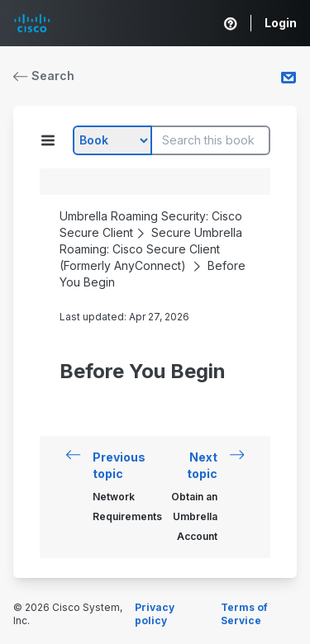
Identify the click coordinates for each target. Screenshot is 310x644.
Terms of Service (244, 614)
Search (44, 76)
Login (281, 23)
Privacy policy (155, 614)
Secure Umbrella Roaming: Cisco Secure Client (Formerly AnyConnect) (151, 249)
